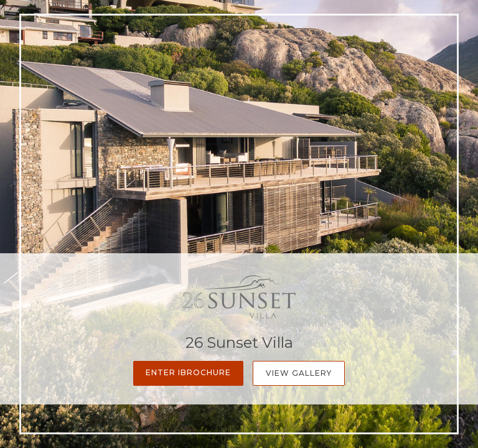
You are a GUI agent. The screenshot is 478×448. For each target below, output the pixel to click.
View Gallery (299, 373)
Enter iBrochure (188, 372)
